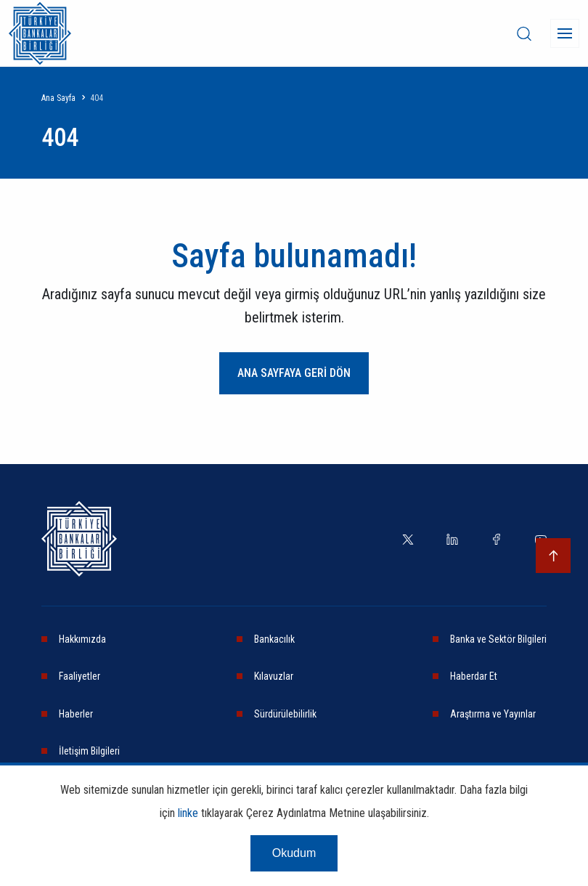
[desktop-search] (524, 33)
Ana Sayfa (58, 98)
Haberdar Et (474, 676)
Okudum (294, 853)
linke (188, 813)
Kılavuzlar (274, 676)
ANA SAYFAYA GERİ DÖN (294, 373)
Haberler (76, 714)
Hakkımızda (82, 639)
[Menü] (565, 33)
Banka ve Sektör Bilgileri (498, 639)
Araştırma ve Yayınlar (493, 714)
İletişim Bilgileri (89, 751)
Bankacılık (274, 639)
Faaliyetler (79, 676)
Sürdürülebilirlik (285, 714)
